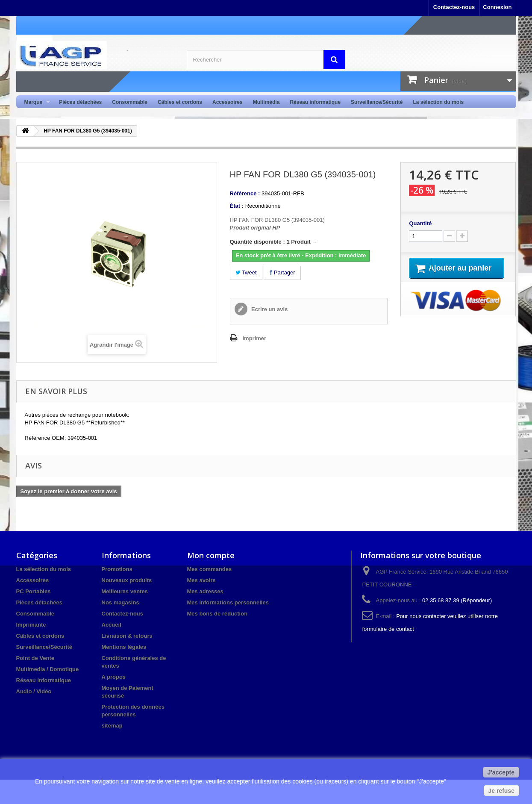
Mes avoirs (201, 580)
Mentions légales (124, 647)
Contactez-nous (454, 7)
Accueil (112, 625)
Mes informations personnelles (228, 602)
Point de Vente (35, 658)
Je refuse (501, 791)
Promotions (117, 569)
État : (237, 206)
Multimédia (266, 102)
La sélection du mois (438, 102)
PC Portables (34, 591)
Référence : (245, 193)
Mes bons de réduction (218, 614)
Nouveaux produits (127, 580)
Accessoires (228, 102)
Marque (35, 102)
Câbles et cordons (180, 102)
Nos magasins (121, 602)
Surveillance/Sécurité (377, 102)
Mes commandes (210, 569)
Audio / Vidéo (34, 691)
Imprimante (31, 625)
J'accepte (501, 772)
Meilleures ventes (125, 591)
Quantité (420, 223)
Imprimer (255, 338)
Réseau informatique (315, 102)
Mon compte (211, 555)
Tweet (246, 272)
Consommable (130, 102)
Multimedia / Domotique (48, 669)
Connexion (497, 7)
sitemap (112, 726)
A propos (114, 677)
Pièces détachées (80, 102)
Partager (282, 272)
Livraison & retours (127, 636)
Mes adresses (205, 591)
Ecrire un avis (269, 309)
